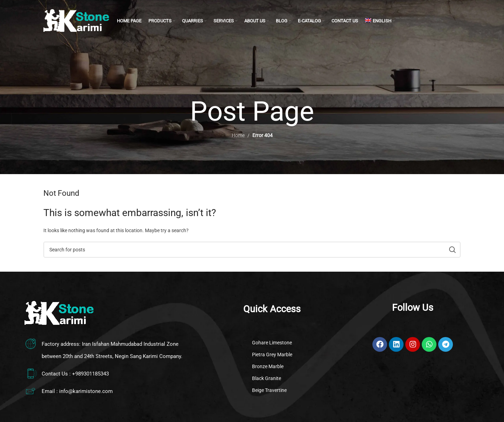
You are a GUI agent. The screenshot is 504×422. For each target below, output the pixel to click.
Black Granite (267, 378)
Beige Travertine (269, 390)
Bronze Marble (268, 366)
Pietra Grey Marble (272, 355)
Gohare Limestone (272, 343)
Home (238, 135)
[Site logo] (77, 21)
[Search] (252, 250)
